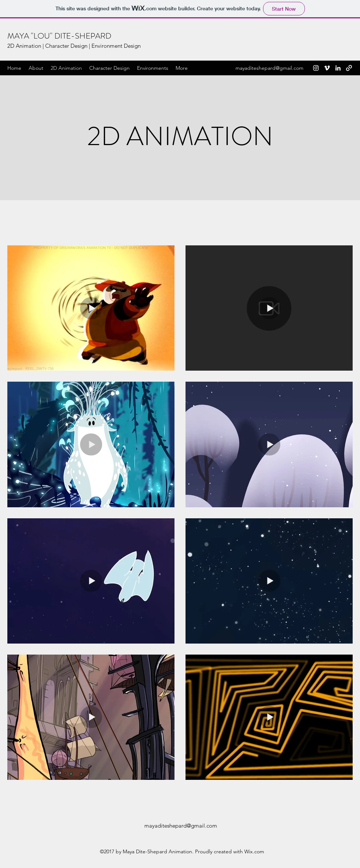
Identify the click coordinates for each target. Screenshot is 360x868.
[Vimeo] (327, 68)
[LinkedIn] (338, 68)
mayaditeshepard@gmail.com (269, 68)
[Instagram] (316, 68)
